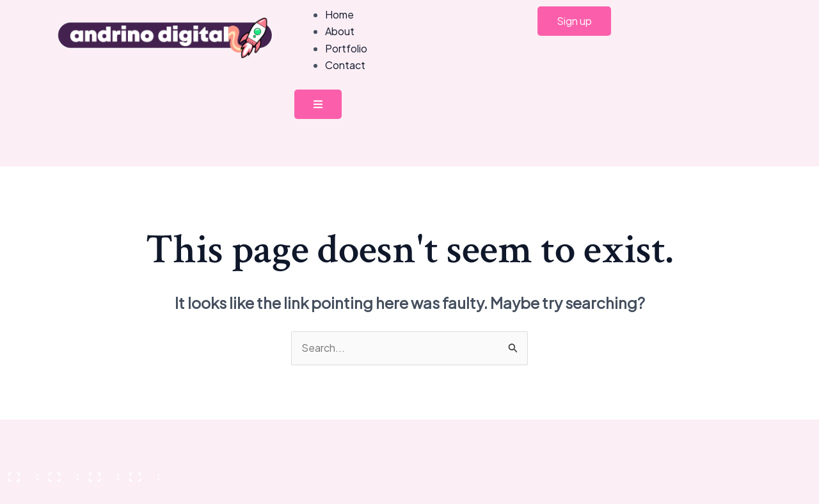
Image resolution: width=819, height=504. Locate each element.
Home (339, 14)
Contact (345, 65)
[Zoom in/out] (19, 473)
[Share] (100, 473)
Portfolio (346, 48)
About (340, 31)
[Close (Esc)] (140, 473)
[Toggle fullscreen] (60, 473)
